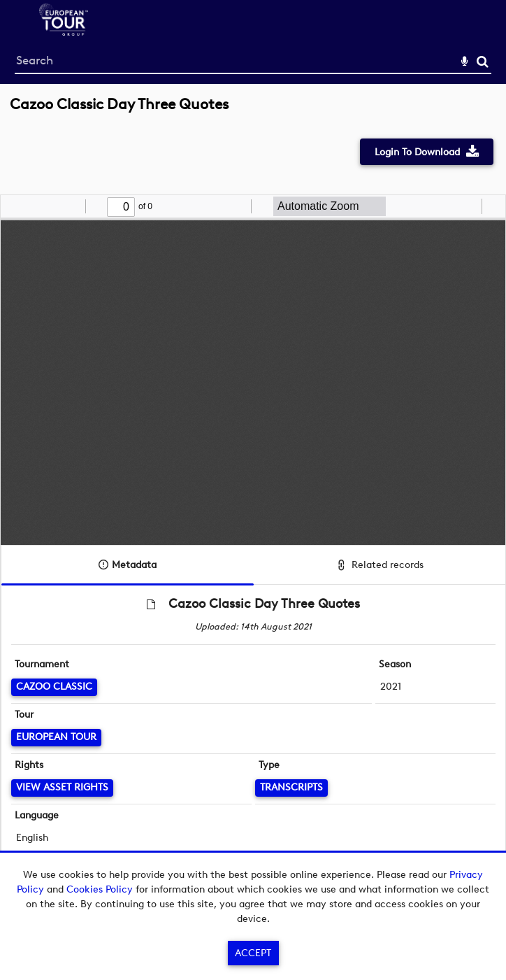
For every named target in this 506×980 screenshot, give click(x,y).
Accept (253, 953)
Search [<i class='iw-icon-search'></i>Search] (483, 61)
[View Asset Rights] (62, 788)
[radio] (469, 206)
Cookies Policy (100, 889)
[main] (253, 497)
